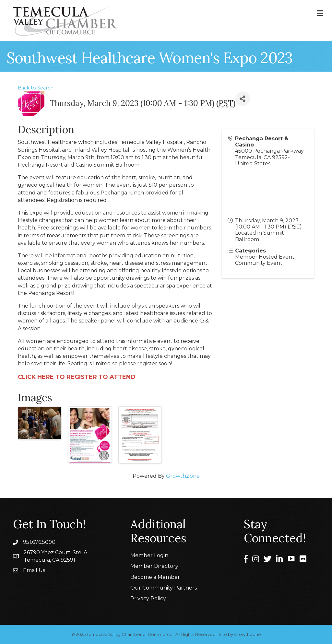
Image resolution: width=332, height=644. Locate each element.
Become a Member (155, 577)
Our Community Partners (164, 588)
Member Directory (154, 566)
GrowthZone (183, 476)
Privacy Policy (148, 598)
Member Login (149, 555)
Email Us (34, 570)
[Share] (243, 99)
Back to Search (36, 88)
